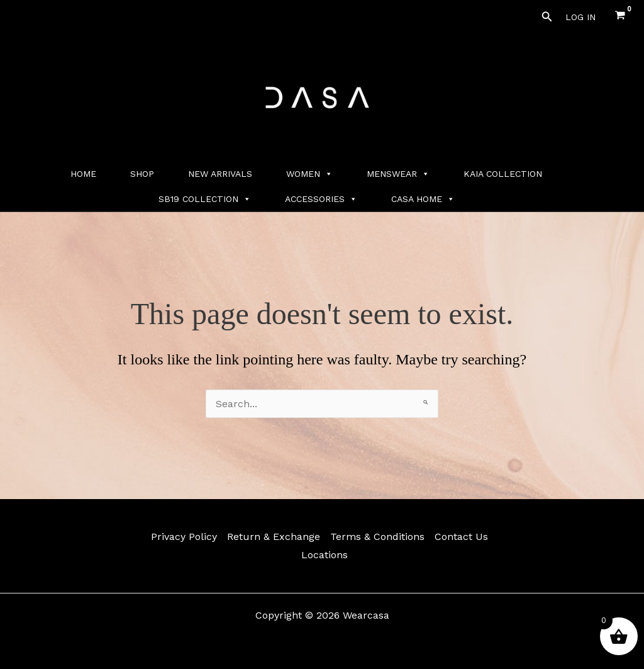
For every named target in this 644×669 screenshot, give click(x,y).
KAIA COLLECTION (503, 174)
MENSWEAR (398, 174)
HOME (83, 174)
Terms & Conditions (377, 537)
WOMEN (309, 174)
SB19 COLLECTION (205, 199)
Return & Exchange (274, 537)
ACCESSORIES (321, 199)
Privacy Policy (184, 537)
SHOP (142, 174)
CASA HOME (423, 199)
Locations (325, 555)
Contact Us (461, 537)
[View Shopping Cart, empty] (620, 17)
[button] (547, 17)
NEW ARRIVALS (220, 174)
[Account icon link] (580, 17)
